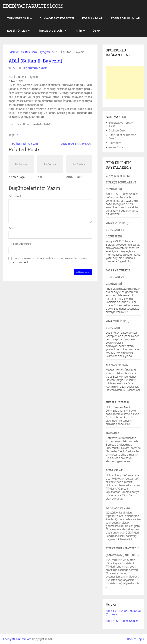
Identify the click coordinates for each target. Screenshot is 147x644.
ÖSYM (96, 31)
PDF (18, 135)
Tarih (78, 31)
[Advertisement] (126, 82)
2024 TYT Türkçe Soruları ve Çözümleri (118, 277)
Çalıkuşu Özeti (117, 131)
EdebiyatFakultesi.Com (33, 6)
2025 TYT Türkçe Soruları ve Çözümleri (118, 230)
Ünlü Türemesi (117, 402)
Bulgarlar (114, 470)
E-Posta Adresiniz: (20, 244)
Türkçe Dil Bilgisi (50, 31)
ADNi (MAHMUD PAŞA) (75, 144)
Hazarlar (114, 433)
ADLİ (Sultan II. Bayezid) (35, 61)
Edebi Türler (17, 31)
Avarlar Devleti (119, 508)
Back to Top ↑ (135, 639)
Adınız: (12, 228)
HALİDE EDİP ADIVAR (24, 144)
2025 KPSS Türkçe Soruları (122, 621)
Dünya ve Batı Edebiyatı (57, 18)
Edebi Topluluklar (125, 18)
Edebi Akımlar (92, 18)
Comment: (15, 196)
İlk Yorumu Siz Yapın (35, 68)
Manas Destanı (118, 365)
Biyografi (44, 52)
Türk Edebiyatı (18, 18)
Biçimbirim (115, 143)
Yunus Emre (116, 147)
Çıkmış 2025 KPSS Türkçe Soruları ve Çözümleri (121, 182)
